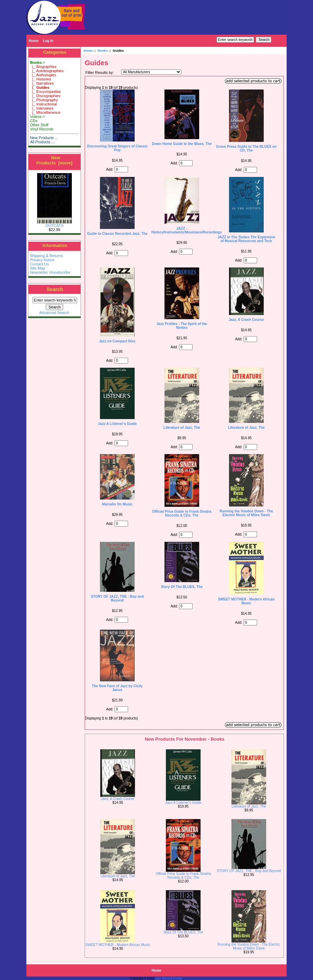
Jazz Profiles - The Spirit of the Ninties (182, 326)
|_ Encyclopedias (45, 92)
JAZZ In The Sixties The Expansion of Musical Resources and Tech (246, 239)
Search (55, 289)
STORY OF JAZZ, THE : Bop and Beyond (117, 598)
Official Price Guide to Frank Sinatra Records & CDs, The (182, 513)
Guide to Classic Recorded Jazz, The (117, 234)
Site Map (37, 268)
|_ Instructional (43, 104)
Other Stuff (39, 125)
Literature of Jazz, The (182, 428)
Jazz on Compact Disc (117, 341)
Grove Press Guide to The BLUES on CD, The (246, 148)
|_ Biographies (43, 67)
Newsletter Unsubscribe (50, 272)
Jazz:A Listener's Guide (117, 424)
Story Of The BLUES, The (182, 587)
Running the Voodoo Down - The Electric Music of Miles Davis (246, 513)
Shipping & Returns (46, 256)
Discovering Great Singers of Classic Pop (117, 148)
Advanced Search (54, 313)
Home (34, 41)
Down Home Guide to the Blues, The (182, 144)
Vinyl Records (42, 129)
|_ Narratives (42, 83)
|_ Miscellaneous (45, 112)
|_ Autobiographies (47, 71)
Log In (48, 41)
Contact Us (39, 264)
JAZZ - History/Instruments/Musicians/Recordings (187, 230)
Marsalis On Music (117, 504)
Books (103, 50)
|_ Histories (40, 79)
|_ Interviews (42, 108)
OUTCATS (54, 224)
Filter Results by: (100, 73)
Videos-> (37, 117)
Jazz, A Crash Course (246, 320)
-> (37, 62)
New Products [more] (54, 160)
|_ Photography (44, 100)
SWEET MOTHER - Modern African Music (246, 601)
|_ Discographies (45, 96)
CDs (33, 121)
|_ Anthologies (43, 75)
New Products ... (44, 138)
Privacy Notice (42, 260)
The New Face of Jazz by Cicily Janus (117, 688)
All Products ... (42, 142)
